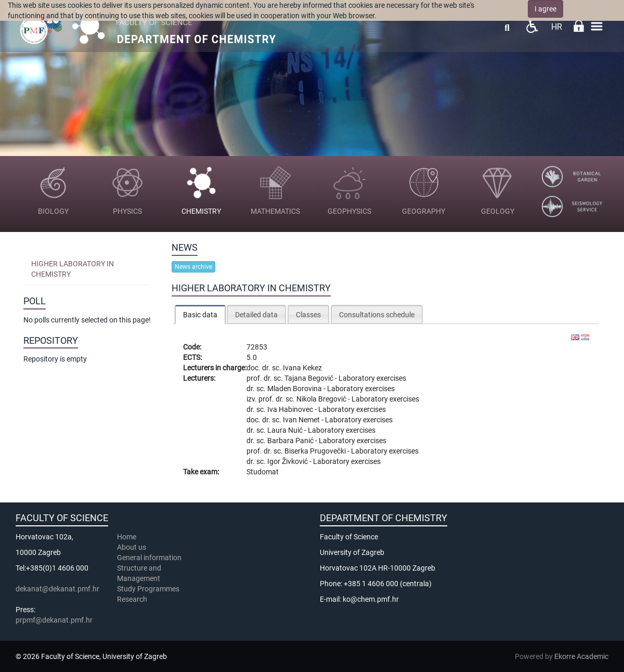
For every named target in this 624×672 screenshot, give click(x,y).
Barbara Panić (291, 441)
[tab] (200, 314)
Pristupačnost (532, 26)
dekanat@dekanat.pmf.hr (57, 589)
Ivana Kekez (302, 368)
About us (132, 547)
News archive (193, 267)
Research (133, 599)
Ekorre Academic (581, 656)
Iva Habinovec (291, 409)
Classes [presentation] (308, 315)
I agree (545, 9)
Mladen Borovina (295, 389)
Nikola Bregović (322, 399)
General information (149, 558)
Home (127, 537)
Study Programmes (148, 589)
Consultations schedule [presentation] (377, 315)
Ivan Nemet (302, 420)
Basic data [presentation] (200, 315)
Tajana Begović (310, 378)
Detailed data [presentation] (256, 315)
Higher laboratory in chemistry (73, 269)
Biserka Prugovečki (316, 451)
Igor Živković (288, 461)
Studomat (263, 472)
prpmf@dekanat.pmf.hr (54, 620)
